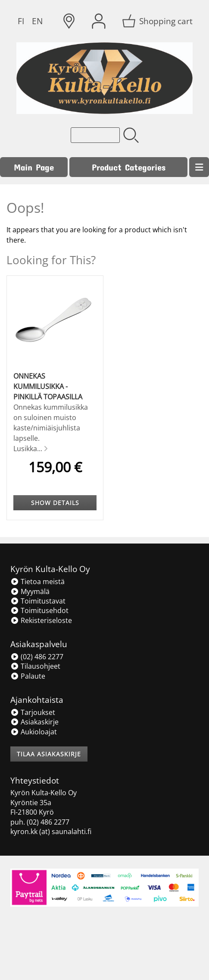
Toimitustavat (38, 601)
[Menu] (199, 167)
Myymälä (30, 591)
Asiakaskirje (34, 722)
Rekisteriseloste (41, 620)
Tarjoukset (33, 712)
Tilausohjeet (35, 666)
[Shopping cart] (158, 21)
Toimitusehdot (39, 610)
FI (21, 21)
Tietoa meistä (37, 582)
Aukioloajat (34, 732)
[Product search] (95, 135)
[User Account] (99, 21)
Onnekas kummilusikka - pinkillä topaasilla (48, 386)
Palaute (28, 676)
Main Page (34, 167)
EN (37, 21)
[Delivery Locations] (69, 21)
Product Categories (129, 167)
